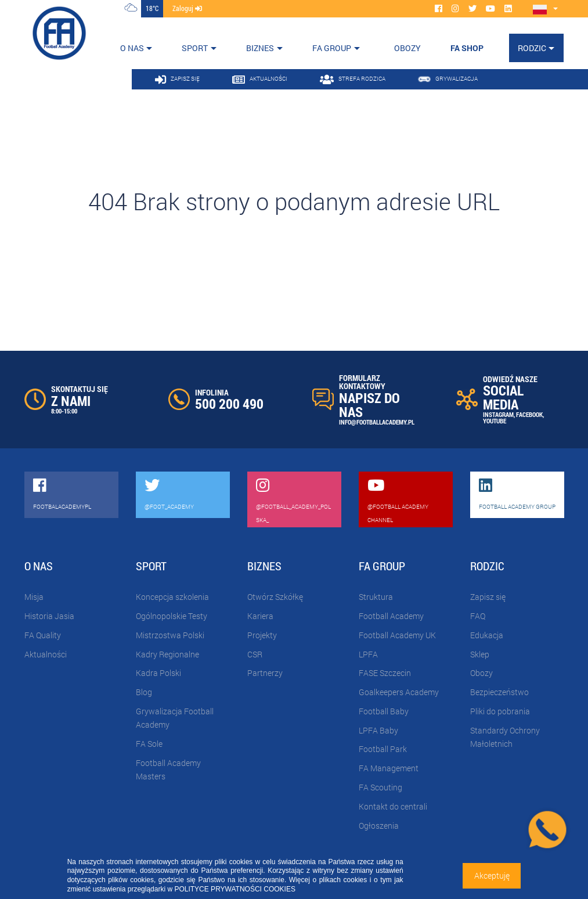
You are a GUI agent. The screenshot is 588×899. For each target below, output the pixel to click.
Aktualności (46, 654)
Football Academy (391, 616)
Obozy (481, 673)
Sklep (480, 654)
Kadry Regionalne (167, 654)
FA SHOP (467, 48)
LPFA (368, 654)
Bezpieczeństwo (499, 692)
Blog (144, 692)
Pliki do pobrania (500, 711)
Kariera (260, 616)
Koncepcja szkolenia (172, 597)
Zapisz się (488, 597)
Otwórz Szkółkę (275, 597)
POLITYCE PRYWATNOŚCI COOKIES (235, 889)
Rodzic (532, 48)
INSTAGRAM (498, 414)
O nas (132, 48)
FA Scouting (380, 787)
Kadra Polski (158, 673)
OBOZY (407, 48)
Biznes (260, 48)
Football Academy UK (397, 635)
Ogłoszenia (379, 826)
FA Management (389, 768)
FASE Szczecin (385, 673)
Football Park (383, 749)
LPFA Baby (378, 730)
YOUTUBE (495, 421)
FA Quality (43, 635)
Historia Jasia (49, 616)
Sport (195, 48)
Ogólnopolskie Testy (172, 616)
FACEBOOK (529, 414)
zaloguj (187, 8)
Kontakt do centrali (393, 806)
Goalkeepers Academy (399, 692)
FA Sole (149, 744)
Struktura (376, 597)
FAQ (478, 616)
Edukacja (487, 635)
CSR (255, 654)
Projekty (262, 635)
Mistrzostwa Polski (170, 635)
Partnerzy (265, 673)
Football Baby (384, 711)
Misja (34, 597)
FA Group (332, 48)
